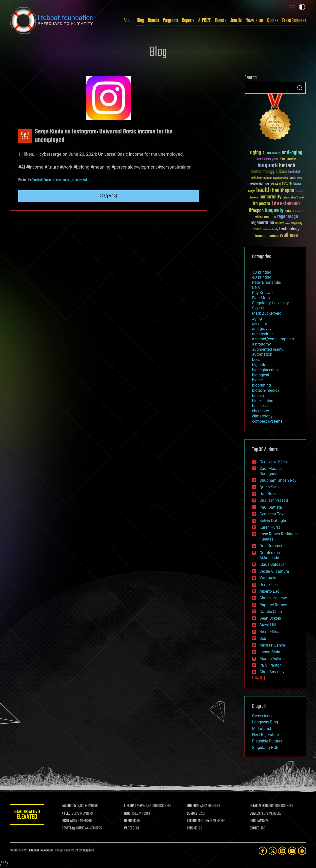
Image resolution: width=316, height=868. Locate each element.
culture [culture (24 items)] (293, 178)
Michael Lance (272, 645)
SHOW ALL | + (260, 678)
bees (256, 359)
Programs (170, 21)
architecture (262, 334)
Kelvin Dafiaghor (274, 521)
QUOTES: (255, 828)
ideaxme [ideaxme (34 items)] (254, 198)
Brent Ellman (271, 632)
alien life (259, 324)
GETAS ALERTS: (259, 806)
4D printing (262, 277)
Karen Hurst (270, 527)
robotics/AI (79, 180)
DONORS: (193, 814)
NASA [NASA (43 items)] (288, 211)
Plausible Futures (267, 741)
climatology (262, 416)
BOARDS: (255, 814)
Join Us (236, 21)
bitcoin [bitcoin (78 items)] (281, 172)
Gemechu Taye (272, 514)
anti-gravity (262, 329)
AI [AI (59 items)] (264, 153)
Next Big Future (265, 735)
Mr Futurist (262, 728)
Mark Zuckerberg (267, 313)
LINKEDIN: (194, 806)
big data (259, 365)
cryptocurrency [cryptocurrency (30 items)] (281, 178)
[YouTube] (292, 851)
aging (257, 318)
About (128, 21)
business (260, 406)
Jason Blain (270, 652)
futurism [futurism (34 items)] (297, 184)
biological (261, 375)
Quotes (273, 21)
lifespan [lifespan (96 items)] (256, 211)
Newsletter (254, 21)
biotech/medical (266, 390)
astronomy (261, 344)
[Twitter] (273, 851)
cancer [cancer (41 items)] (268, 178)
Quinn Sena (270, 487)
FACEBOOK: (69, 806)
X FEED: (67, 814)
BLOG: (128, 814)
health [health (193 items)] (264, 190)
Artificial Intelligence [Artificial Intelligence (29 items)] (267, 160)
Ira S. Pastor (270, 665)
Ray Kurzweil (263, 293)
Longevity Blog (265, 722)
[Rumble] (302, 851)
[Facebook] (263, 851)
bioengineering (265, 370)
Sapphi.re (88, 851)
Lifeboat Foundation (41, 851)
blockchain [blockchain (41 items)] (295, 172)
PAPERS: (130, 828)
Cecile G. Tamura (274, 571)
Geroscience (263, 716)
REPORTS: (131, 821)
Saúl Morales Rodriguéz (271, 471)
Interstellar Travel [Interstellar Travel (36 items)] (293, 198)
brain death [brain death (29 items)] (257, 178)
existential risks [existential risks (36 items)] (260, 184)
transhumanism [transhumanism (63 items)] (267, 236)
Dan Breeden (271, 494)
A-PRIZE (205, 21)
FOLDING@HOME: (198, 821)
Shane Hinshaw (273, 598)
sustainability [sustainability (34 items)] (270, 230)
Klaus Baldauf (272, 564)
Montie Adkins (272, 659)
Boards (153, 21)
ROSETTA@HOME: (74, 828)
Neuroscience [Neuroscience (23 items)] (298, 212)
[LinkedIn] (282, 851)
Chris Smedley (272, 672)
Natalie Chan (271, 612)
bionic (257, 380)
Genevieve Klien (273, 462)
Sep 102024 (25, 136)
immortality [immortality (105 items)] (270, 197)
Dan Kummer (271, 546)
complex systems (267, 421)
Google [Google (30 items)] (252, 191)
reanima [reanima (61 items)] (270, 217)
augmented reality (268, 349)
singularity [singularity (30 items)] (297, 224)
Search (300, 88)
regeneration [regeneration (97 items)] (262, 223)
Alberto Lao (269, 591)
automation (262, 354)
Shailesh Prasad (42, 180)
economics (63, 180)
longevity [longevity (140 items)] (274, 211)
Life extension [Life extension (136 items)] (286, 204)
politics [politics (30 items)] (259, 217)
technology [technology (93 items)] (289, 229)
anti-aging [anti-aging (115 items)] (292, 153)
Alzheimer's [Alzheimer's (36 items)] (274, 154)
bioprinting (261, 385)
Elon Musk (261, 298)
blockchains (263, 401)
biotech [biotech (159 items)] (287, 166)
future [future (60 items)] (287, 184)
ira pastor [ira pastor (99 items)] (262, 204)
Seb (263, 639)
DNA (256, 288)
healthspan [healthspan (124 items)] (283, 191)
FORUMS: (193, 828)
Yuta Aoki (268, 578)
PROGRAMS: (257, 821)
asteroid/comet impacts (273, 339)
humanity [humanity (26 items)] (300, 192)
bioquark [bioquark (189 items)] (268, 166)
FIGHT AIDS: (70, 821)
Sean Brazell (270, 618)
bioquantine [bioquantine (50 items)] (288, 159)
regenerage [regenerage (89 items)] (288, 217)
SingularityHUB (265, 748)
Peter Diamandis (267, 282)
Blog (140, 21)
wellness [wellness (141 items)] (289, 236)
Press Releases (294, 21)
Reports (188, 21)
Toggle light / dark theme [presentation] (302, 7)
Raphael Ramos (273, 605)
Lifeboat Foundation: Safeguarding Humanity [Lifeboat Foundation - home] (52, 21)
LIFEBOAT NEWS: (135, 806)
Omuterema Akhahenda (270, 555)
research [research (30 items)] (280, 224)
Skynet (258, 308)
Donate (221, 21)
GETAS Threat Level (27, 815)
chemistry (261, 411)
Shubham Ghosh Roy (278, 480)
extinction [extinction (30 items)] (276, 184)
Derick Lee (268, 585)
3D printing (262, 272)
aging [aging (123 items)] (256, 153)
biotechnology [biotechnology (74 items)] (263, 172)
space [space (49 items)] (257, 229)
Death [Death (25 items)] (299, 178)
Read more (109, 197)
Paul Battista (271, 507)
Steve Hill (268, 625)
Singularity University (270, 303)
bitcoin (258, 396)
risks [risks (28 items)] (288, 223)
